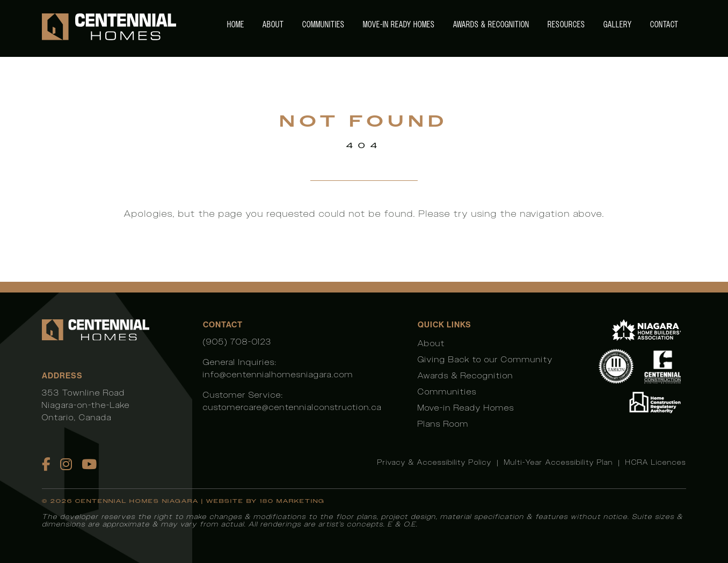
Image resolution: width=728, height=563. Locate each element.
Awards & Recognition (491, 24)
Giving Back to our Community (485, 359)
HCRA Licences (656, 462)
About (273, 24)
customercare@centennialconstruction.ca (292, 407)
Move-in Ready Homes (399, 24)
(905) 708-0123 (237, 342)
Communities (323, 24)
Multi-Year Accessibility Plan (559, 462)
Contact (664, 24)
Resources (566, 24)
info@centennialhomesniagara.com (278, 374)
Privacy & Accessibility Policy (435, 462)
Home (236, 24)
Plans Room (443, 424)
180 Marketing (292, 501)
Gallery (618, 24)
